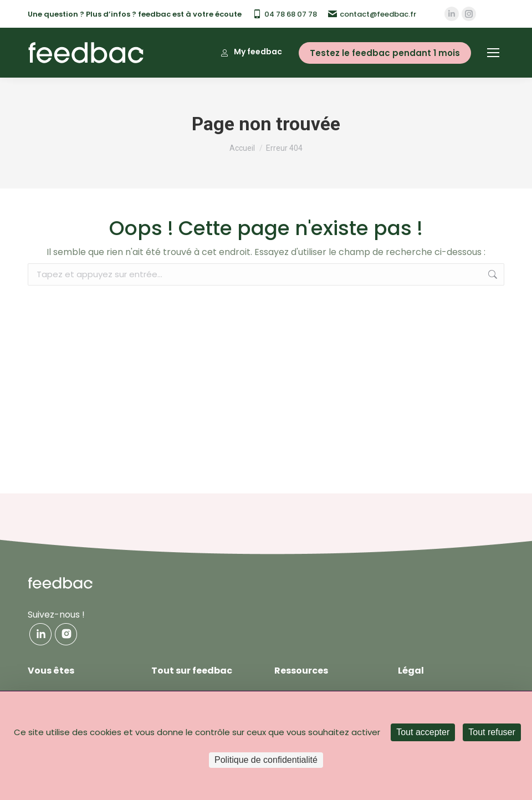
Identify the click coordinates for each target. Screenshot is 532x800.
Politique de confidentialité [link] (266, 760)
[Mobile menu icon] (493, 53)
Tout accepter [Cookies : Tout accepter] (423, 732)
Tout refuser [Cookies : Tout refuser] (492, 732)
